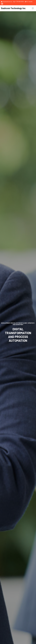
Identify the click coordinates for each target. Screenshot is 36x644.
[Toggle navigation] (33, 8)
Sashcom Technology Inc (13, 8)
